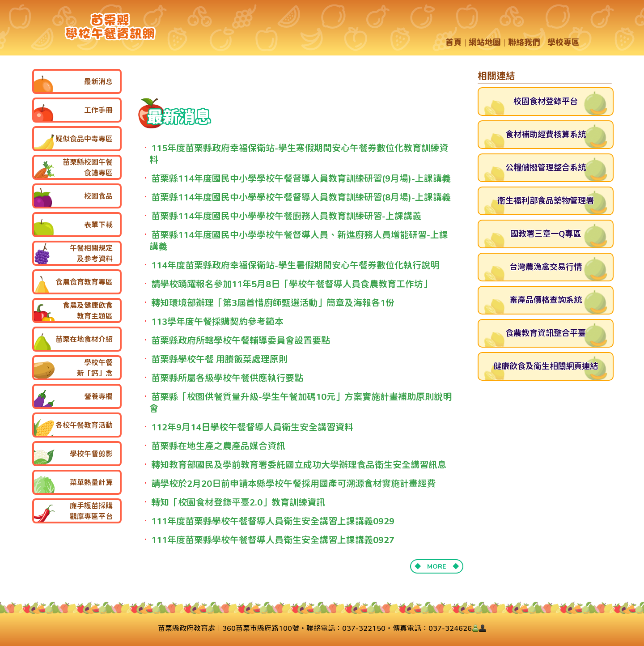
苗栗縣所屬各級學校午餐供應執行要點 (227, 378)
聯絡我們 (524, 42)
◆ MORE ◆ (437, 566)
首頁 (453, 42)
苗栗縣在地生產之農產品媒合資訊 (218, 446)
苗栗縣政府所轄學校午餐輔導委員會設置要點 (241, 340)
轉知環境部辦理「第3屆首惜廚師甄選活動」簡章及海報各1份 (273, 303)
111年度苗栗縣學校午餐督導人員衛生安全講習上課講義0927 (273, 540)
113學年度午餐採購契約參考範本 (217, 321)
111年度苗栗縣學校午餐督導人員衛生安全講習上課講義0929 (273, 521)
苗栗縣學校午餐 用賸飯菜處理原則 (219, 359)
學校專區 (563, 42)
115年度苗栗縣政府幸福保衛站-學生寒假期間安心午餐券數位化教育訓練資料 (299, 154)
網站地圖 (485, 42)
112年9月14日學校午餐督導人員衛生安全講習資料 (252, 427)
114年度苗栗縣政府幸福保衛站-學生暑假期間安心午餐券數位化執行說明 (295, 265)
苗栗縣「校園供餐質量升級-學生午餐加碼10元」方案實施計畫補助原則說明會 (301, 402)
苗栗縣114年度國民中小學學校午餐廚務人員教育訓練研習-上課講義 (286, 216)
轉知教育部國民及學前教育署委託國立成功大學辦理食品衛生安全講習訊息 (299, 465)
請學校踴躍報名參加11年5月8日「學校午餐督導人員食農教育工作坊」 (292, 284)
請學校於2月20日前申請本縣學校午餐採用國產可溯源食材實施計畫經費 (293, 483)
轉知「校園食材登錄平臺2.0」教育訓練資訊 (238, 502)
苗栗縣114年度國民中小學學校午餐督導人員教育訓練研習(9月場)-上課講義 (301, 178)
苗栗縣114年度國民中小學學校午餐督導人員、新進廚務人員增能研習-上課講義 (299, 240)
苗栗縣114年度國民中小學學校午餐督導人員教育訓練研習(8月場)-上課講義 (301, 197)
